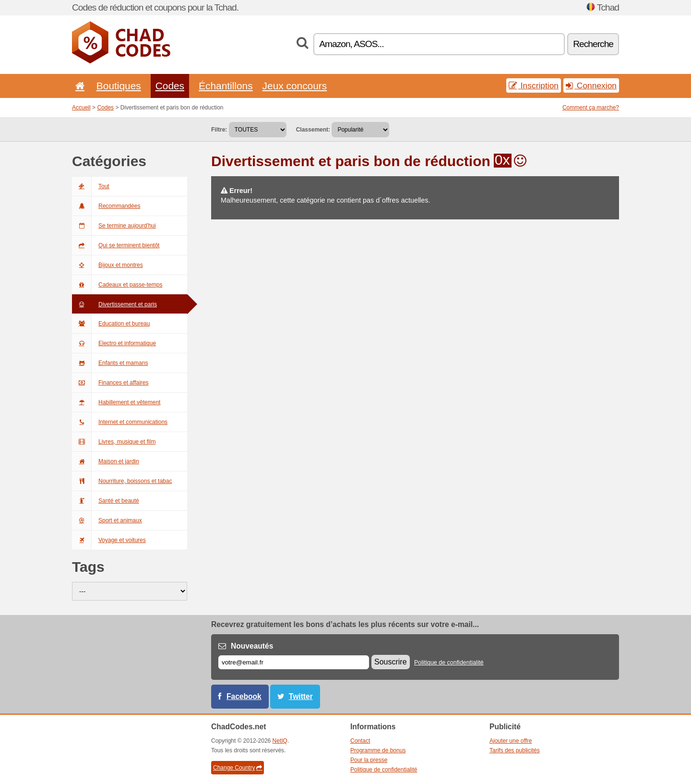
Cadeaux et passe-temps (117, 285)
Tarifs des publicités (515, 750)
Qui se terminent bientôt (116, 245)
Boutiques (119, 86)
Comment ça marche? (591, 108)
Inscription (534, 85)
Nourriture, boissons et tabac (122, 481)
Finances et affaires (110, 383)
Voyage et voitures (109, 540)
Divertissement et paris (114, 304)
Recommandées (106, 206)
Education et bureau (111, 324)
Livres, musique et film (114, 442)
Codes (170, 86)
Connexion (591, 85)
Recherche (593, 44)
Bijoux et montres (107, 265)
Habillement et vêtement (116, 402)
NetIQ (280, 741)
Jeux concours (295, 86)
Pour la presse (369, 760)
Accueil (81, 108)
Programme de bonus (378, 750)
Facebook (244, 696)
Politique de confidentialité (449, 663)
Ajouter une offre (511, 741)
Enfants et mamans (110, 363)
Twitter (301, 696)
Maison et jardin (106, 461)
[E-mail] (294, 662)
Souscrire (391, 662)
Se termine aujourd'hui (114, 226)
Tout (91, 186)
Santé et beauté (106, 501)
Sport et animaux (107, 520)
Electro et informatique (114, 343)
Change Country (238, 768)
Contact (360, 741)
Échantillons (226, 86)
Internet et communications (120, 422)
